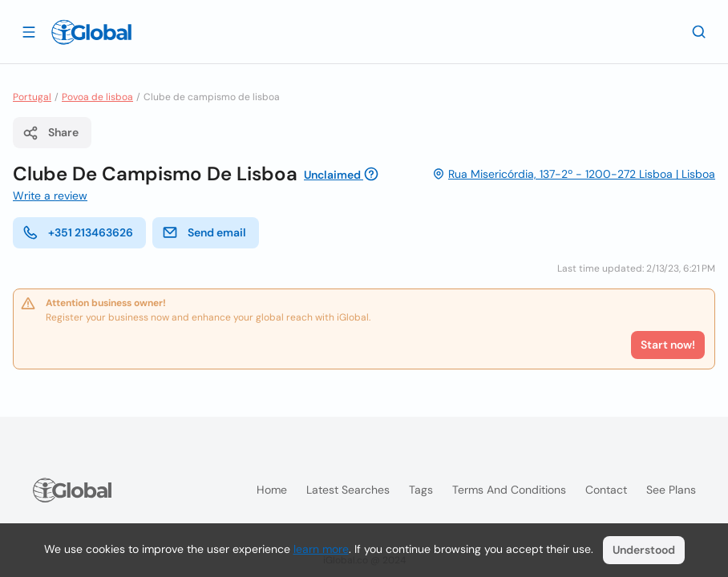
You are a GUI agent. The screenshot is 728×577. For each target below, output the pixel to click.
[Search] (699, 31)
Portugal (32, 97)
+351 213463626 (78, 232)
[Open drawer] (29, 31)
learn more (321, 549)
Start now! (668, 345)
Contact (606, 490)
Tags (421, 490)
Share (51, 133)
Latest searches (348, 490)
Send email (204, 232)
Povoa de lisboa (97, 97)
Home (272, 490)
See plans (671, 490)
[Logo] (91, 32)
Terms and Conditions (509, 490)
